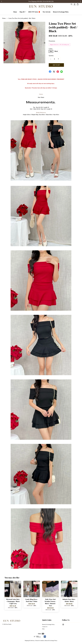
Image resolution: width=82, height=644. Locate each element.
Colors (51, 49)
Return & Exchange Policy (61, 12)
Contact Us (45, 627)
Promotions (52, 41)
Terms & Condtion (40, 641)
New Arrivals (47, 12)
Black (56, 52)
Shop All (23, 12)
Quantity (51, 56)
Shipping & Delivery (30, 641)
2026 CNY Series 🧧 (34, 12)
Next (44, 43)
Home (15, 12)
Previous (4, 43)
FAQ (43, 629)
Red (51, 52)
